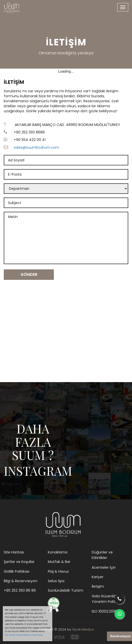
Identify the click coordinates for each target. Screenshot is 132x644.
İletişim (98, 586)
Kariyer (98, 577)
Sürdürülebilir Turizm (65, 590)
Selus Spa (56, 581)
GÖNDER (29, 274)
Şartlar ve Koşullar (19, 562)
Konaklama (58, 552)
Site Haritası (14, 552)
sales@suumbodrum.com (36, 147)
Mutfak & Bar (59, 562)
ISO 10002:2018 (104, 611)
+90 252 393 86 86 (20, 590)
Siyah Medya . (84, 629)
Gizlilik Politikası (17, 571)
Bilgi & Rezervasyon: (21, 581)
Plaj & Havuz (58, 571)
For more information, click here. (24, 635)
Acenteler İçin (104, 567)
